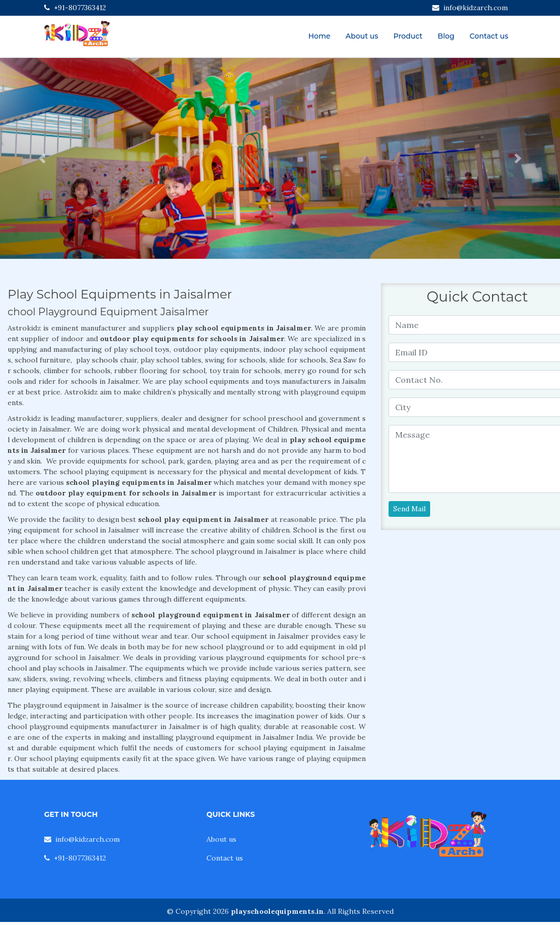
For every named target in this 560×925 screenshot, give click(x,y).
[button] (42, 158)
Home (320, 36)
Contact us (489, 36)
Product (408, 36)
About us (362, 36)
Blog (446, 36)
